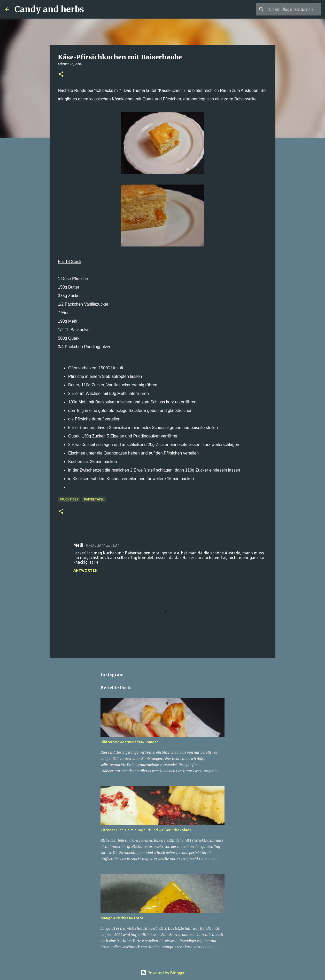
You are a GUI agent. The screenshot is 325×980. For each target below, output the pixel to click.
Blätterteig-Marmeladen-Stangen (130, 742)
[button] (61, 74)
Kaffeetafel (94, 499)
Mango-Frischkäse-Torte (122, 918)
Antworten (85, 570)
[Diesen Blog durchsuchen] (294, 9)
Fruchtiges (69, 499)
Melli (78, 545)
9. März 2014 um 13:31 (102, 545)
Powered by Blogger (162, 973)
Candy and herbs (49, 9)
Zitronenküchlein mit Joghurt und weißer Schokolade (146, 830)
